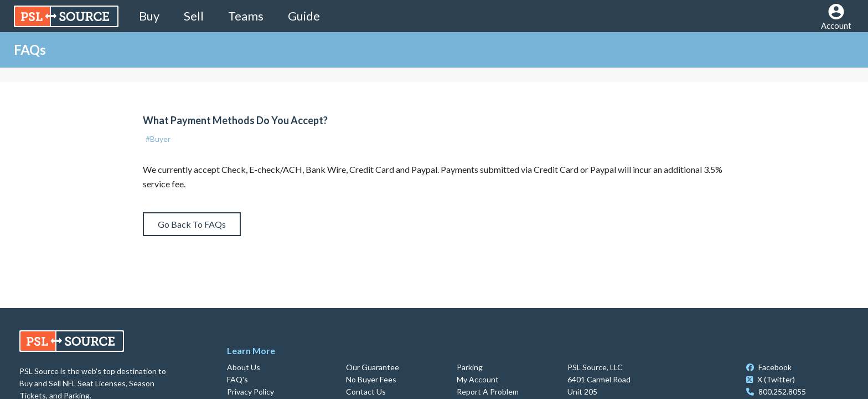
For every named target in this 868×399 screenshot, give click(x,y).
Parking (470, 367)
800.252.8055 (776, 392)
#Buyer (158, 139)
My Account (478, 379)
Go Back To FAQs (192, 224)
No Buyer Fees (371, 379)
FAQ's (237, 379)
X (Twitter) (771, 379)
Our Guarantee (373, 367)
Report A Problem (488, 392)
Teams (246, 16)
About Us (244, 367)
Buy (149, 16)
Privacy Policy (250, 392)
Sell (194, 16)
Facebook (769, 367)
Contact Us (366, 392)
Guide (304, 16)
